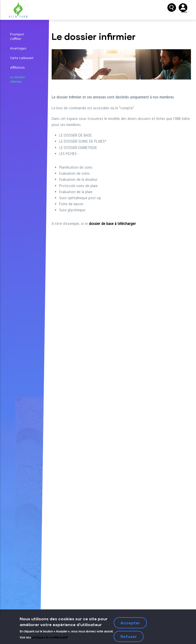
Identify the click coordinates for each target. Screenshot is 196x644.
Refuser (129, 637)
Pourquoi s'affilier (17, 37)
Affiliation (17, 68)
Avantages (18, 49)
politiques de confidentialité (50, 639)
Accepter (130, 624)
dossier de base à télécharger (112, 224)
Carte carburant (22, 58)
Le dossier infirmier (18, 80)
